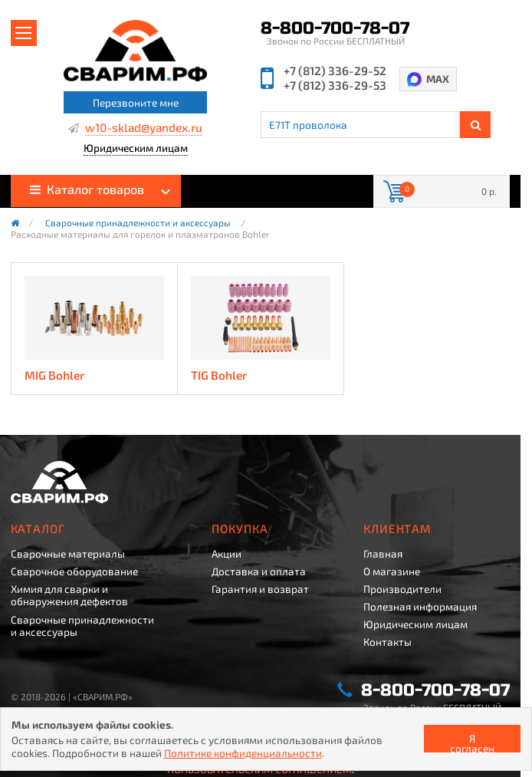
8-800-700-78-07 (335, 28)
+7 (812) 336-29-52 (335, 71)
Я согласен (472, 742)
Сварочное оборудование (74, 571)
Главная (383, 554)
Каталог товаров (87, 189)
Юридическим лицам (136, 148)
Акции (227, 554)
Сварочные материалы (68, 554)
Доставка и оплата (259, 571)
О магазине (392, 571)
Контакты (388, 642)
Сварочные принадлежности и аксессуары (138, 223)
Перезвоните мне (136, 102)
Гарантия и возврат (260, 589)
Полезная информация (420, 607)
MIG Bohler (54, 375)
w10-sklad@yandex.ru (144, 128)
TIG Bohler (219, 375)
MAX (438, 79)
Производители (402, 589)
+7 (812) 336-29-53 (335, 86)
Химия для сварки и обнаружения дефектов (69, 595)
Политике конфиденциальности (243, 753)
